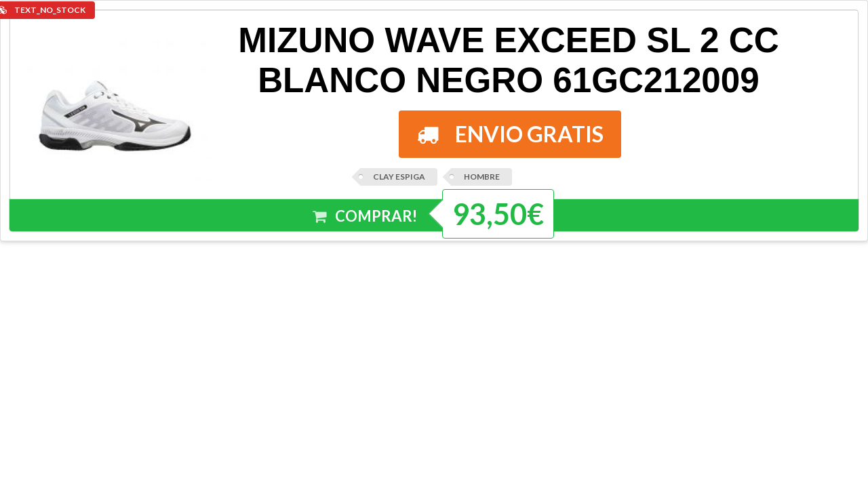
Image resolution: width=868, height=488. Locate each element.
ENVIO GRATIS (510, 134)
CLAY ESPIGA (399, 177)
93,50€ (498, 214)
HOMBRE (482, 177)
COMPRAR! (366, 216)
